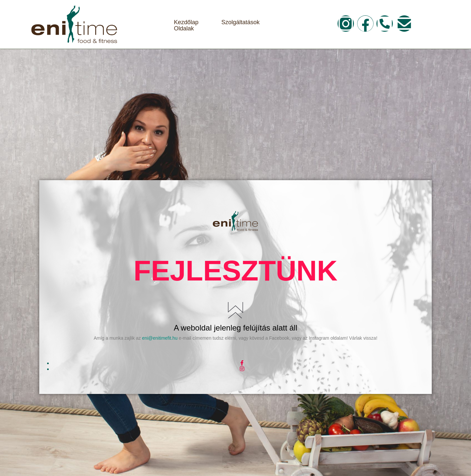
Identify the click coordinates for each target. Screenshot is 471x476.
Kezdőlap (186, 22)
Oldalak (184, 29)
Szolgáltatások (241, 22)
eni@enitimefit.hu (160, 338)
